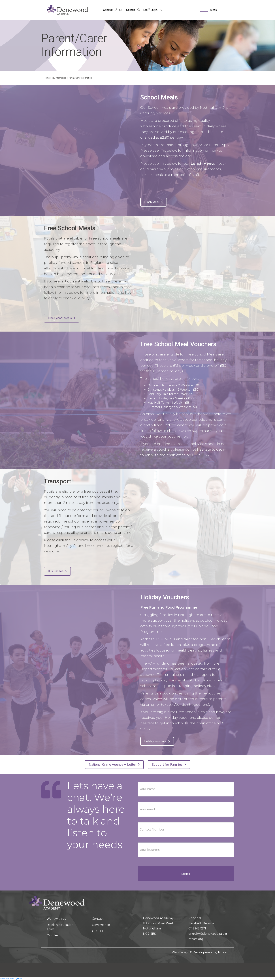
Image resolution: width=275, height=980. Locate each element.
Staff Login (153, 10)
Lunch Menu (154, 202)
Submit (186, 874)
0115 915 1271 (197, 928)
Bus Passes (57, 571)
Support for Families (169, 764)
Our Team (54, 935)
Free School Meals (62, 318)
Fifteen (223, 952)
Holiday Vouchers (157, 741)
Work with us (56, 919)
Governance (101, 925)
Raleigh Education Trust (60, 927)
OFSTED (98, 931)
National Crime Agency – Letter (114, 764)
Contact (108, 10)
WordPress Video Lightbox (11, 979)
